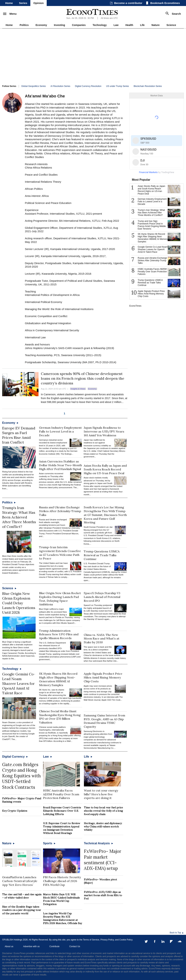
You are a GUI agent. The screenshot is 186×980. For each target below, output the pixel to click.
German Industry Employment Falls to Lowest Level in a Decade (60, 431)
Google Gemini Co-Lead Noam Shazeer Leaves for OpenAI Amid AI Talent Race (19, 683)
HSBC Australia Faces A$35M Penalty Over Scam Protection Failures (61, 794)
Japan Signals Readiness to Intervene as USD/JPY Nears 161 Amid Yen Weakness (104, 431)
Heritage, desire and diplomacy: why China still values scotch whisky (103, 827)
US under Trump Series (117, 86)
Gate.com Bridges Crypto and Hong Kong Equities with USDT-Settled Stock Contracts (21, 776)
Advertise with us (31, 946)
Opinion (39, 3)
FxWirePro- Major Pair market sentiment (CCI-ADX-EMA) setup (103, 860)
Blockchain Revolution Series (148, 86)
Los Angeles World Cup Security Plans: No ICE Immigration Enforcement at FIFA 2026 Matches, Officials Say (62, 918)
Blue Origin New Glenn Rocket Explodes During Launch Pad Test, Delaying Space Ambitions (60, 599)
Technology (100, 25)
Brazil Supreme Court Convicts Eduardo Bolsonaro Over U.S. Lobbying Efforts (62, 811)
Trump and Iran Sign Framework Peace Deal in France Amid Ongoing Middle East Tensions (152, 225)
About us (9, 946)
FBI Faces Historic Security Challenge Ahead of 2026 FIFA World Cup (62, 881)
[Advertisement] (93, 56)
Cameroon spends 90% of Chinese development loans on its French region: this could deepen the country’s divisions (83, 378)
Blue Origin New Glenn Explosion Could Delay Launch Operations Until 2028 (19, 603)
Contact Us (75, 946)
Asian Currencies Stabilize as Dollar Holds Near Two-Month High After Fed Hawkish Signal (60, 465)
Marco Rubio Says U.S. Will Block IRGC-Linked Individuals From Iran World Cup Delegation (61, 899)
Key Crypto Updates (15, 811)
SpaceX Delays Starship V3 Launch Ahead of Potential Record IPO (102, 597)
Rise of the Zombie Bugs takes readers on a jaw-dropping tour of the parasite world (22, 910)
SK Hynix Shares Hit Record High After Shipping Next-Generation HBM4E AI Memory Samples (58, 679)
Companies (79, 25)
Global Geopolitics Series (34, 86)
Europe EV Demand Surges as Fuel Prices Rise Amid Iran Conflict (19, 435)
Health (129, 25)
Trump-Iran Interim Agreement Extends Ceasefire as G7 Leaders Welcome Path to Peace (60, 553)
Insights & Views (78, 389)
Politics (24, 25)
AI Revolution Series (60, 86)
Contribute (54, 946)
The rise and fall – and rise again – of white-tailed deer (22, 896)
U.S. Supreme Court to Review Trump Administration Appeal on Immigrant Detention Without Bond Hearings (62, 828)
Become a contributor (128, 3)
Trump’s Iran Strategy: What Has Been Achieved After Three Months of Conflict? (19, 517)
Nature (155, 25)
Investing (59, 25)
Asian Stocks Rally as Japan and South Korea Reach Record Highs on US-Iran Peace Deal (105, 469)
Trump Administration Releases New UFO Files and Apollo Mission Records (59, 634)
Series (23, 3)
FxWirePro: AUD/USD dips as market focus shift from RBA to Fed (103, 895)
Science (171, 25)
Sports (49, 843)
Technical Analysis (98, 843)
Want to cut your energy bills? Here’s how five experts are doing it (101, 794)
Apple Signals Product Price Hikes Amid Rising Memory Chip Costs (103, 677)
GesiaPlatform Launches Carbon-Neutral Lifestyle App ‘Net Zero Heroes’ (20, 881)
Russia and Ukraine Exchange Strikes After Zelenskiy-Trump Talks (60, 511)
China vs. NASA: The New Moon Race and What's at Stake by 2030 (102, 639)
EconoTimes (135, 306)
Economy (41, 25)
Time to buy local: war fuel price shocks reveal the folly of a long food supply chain (103, 811)
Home (9, 3)
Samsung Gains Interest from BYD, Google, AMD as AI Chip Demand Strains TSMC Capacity (104, 721)
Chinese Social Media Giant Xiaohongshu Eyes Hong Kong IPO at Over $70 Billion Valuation (60, 717)
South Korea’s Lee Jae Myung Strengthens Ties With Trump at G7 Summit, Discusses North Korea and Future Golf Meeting (105, 515)
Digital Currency (15, 757)
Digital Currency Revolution (88, 86)
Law (116, 25)
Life (142, 25)
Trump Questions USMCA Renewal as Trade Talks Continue (102, 555)
